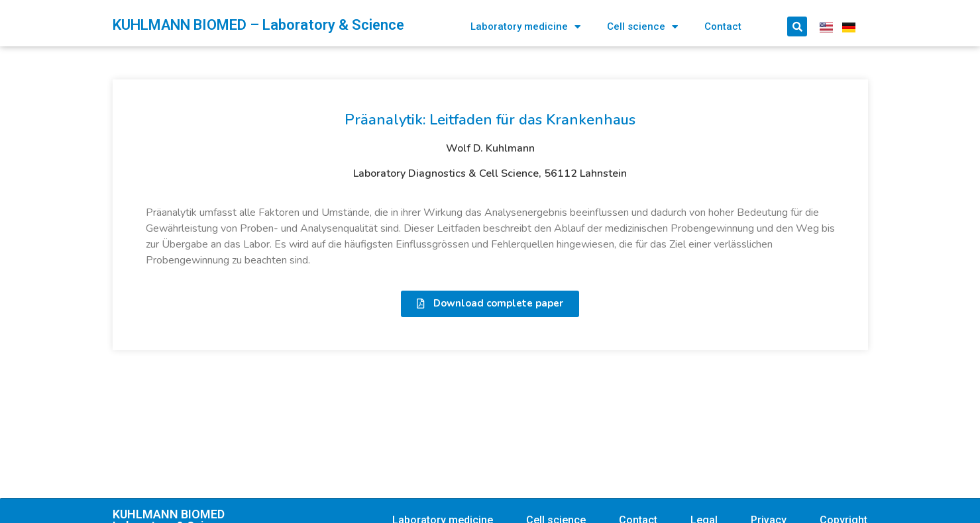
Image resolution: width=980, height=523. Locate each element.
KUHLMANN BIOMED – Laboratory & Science (258, 25)
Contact (723, 26)
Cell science (642, 27)
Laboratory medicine (525, 27)
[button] (490, 304)
